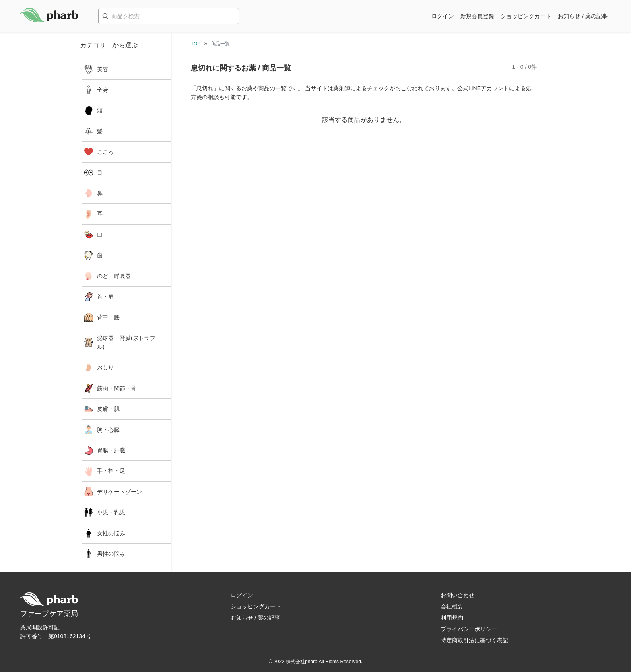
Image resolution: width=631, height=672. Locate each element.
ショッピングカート (526, 16)
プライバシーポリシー (469, 629)
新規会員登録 (477, 16)
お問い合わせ (458, 595)
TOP (196, 44)
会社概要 (452, 606)
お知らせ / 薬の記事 (583, 16)
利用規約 (452, 618)
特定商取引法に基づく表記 (474, 640)
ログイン (443, 16)
